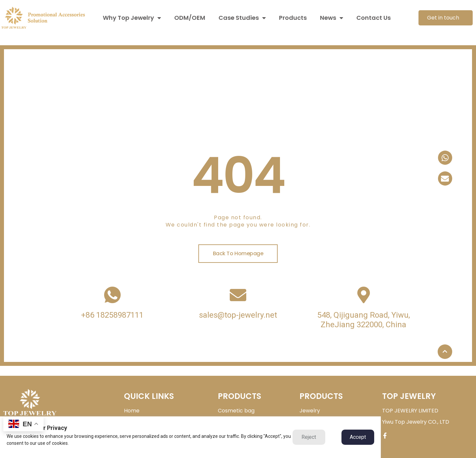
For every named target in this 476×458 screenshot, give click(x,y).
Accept (358, 437)
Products (293, 18)
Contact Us (374, 18)
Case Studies (242, 18)
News (332, 18)
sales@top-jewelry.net (238, 315)
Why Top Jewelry (132, 18)
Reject (309, 437)
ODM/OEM (190, 18)
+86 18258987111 (112, 315)
